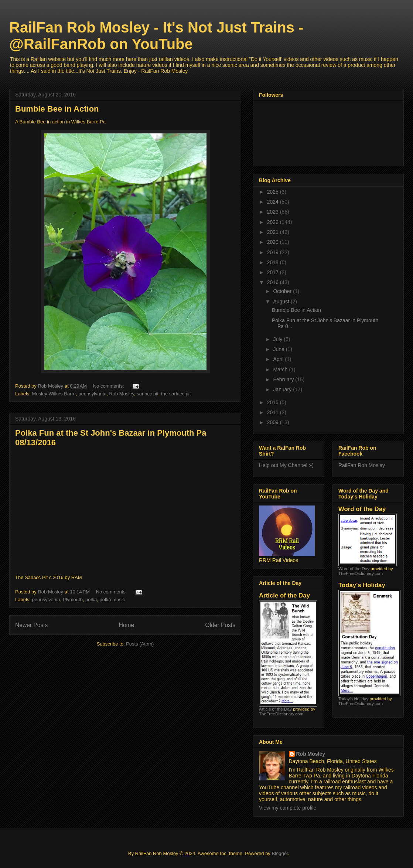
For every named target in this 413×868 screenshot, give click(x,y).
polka (91, 600)
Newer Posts (31, 625)
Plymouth (73, 600)
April (279, 359)
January (283, 389)
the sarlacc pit (176, 394)
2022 (274, 222)
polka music (112, 600)
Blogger (280, 853)
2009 (274, 422)
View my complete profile (288, 808)
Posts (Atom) (140, 644)
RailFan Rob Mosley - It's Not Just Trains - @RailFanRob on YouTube (156, 36)
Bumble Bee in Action (57, 109)
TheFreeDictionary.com (281, 714)
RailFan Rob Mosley (362, 465)
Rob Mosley (122, 394)
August (282, 302)
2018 (274, 262)
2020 (274, 242)
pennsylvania (92, 394)
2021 (274, 232)
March (281, 370)
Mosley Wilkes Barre (54, 394)
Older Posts (220, 625)
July (278, 339)
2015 (274, 402)
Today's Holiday (353, 699)
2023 (274, 212)
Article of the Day (275, 709)
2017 (274, 272)
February (284, 379)
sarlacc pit (148, 394)
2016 (274, 282)
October (283, 291)
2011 (274, 412)
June (279, 349)
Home (127, 625)
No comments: (109, 386)
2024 (274, 202)
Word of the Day (354, 569)
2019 (274, 252)
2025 (274, 192)
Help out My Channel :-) (286, 465)
